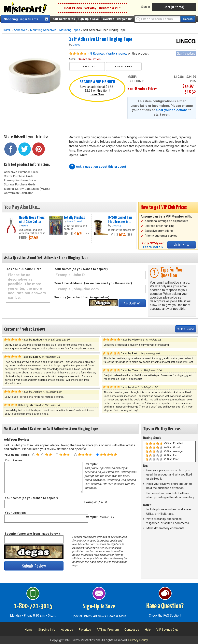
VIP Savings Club (167, 630)
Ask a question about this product (101, 167)
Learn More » (153, 247)
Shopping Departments (21, 19)
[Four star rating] (76, 455)
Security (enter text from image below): (82, 297)
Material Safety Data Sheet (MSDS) (27, 189)
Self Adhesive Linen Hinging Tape (101, 39)
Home (28, 630)
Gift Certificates (64, 19)
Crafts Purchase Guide (19, 176)
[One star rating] (34, 455)
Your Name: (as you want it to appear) (81, 269)
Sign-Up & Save (88, 19)
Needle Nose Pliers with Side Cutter (32, 220)
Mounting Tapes (70, 30)
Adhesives (21, 30)
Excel (25, 225)
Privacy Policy (138, 640)
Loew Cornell (75, 221)
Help (148, 630)
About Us (67, 630)
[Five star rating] (97, 455)
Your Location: (15, 513)
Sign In (146, 7)
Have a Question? (165, 606)
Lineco (76, 45)
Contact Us (132, 630)
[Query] (158, 19)
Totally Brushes (74, 218)
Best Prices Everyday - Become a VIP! (92, 8)
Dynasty (116, 225)
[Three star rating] (57, 455)
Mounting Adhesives (43, 30)
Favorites (108, 19)
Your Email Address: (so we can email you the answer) (93, 283)
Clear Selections (186, 53)
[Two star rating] (43, 455)
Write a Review (186, 329)
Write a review (117, 54)
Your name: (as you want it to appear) (31, 498)
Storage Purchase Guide (20, 184)
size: (85, 59)
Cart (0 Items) (174, 7)
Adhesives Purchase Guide (21, 172)
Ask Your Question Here (24, 269)
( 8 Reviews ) (98, 54)
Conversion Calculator (18, 193)
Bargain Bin (125, 19)
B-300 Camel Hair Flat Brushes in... (120, 220)
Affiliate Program (108, 630)
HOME (7, 30)
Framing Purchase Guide (20, 180)
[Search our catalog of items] (188, 19)
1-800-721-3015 (33, 606)
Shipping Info (47, 630)
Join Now (97, 94)
